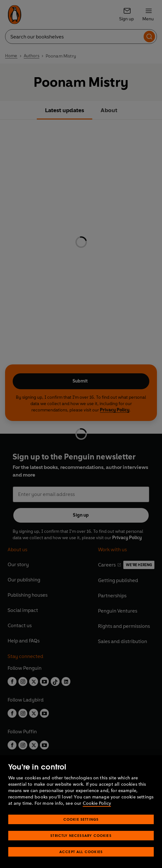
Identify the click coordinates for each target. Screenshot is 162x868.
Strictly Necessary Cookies (81, 835)
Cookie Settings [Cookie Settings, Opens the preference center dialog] (81, 819)
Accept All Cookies (81, 852)
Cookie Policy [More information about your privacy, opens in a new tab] (97, 803)
